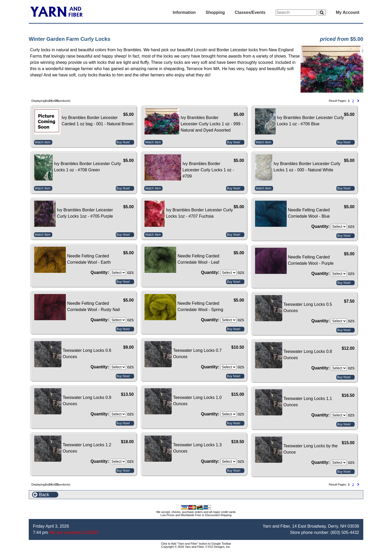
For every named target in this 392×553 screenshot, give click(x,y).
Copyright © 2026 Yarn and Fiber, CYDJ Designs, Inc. (196, 547)
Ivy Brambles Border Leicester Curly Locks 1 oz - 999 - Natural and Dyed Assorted (212, 124)
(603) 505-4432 (345, 532)
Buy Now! (123, 142)
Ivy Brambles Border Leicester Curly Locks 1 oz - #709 (208, 170)
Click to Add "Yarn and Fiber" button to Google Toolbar (196, 544)
